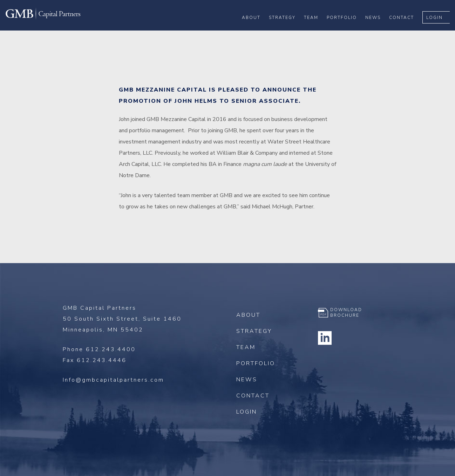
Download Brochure (346, 313)
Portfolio (347, 28)
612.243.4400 (111, 349)
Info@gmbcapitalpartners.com (113, 380)
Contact (407, 28)
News (378, 28)
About (256, 28)
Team (316, 28)
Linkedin (325, 338)
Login (440, 28)
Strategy (287, 28)
